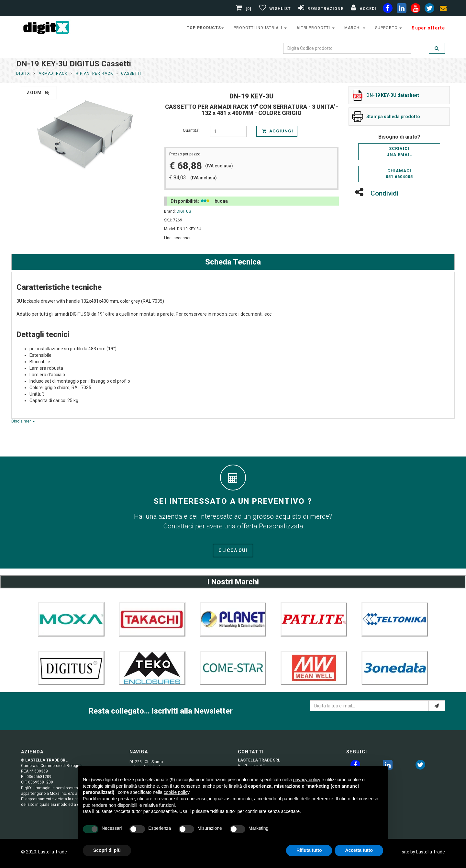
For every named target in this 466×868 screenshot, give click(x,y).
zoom (38, 93)
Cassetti (131, 73)
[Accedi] (363, 9)
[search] (437, 48)
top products (205, 28)
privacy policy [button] (307, 780)
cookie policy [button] (177, 792)
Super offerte (428, 28)
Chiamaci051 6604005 (399, 174)
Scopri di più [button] (107, 850)
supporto (389, 28)
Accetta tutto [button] (359, 850)
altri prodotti (316, 28)
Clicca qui (233, 550)
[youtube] (416, 9)
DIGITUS (184, 211)
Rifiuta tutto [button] (309, 850)
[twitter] (420, 766)
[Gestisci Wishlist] (274, 9)
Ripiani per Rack (94, 73)
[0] (244, 9)
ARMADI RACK (53, 73)
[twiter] (429, 9)
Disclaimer (23, 421)
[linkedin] (402, 9)
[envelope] (443, 9)
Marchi (355, 28)
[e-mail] (437, 706)
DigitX (23, 73)
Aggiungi (278, 131)
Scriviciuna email (399, 152)
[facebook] (388, 9)
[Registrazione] (320, 9)
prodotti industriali (260, 28)
